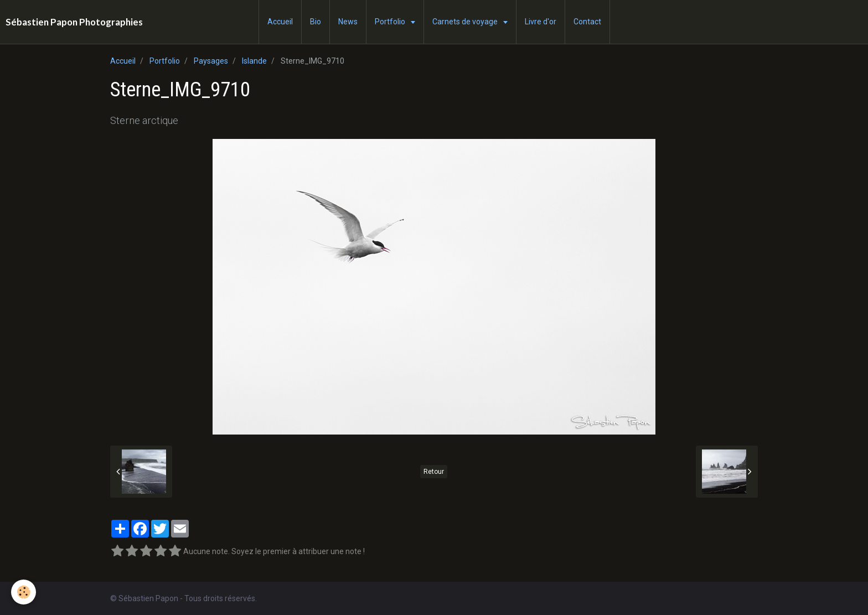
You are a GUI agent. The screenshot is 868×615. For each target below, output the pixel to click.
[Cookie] (24, 592)
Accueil (280, 22)
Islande (254, 61)
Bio (316, 22)
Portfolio (391, 22)
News (348, 22)
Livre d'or (541, 22)
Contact (587, 22)
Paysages (211, 61)
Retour (434, 472)
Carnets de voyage (466, 22)
